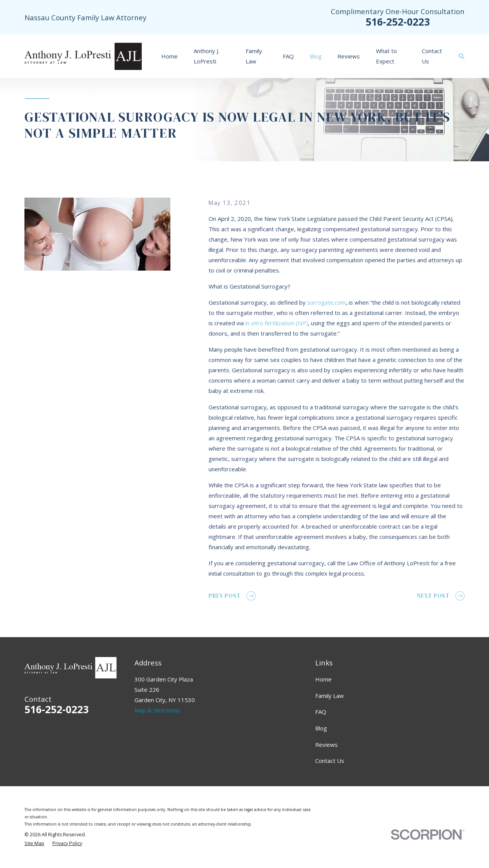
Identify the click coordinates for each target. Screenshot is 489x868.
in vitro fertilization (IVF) (277, 323)
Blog (321, 728)
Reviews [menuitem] (349, 56)
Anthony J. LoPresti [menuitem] (206, 56)
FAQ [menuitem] (288, 56)
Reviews (326, 745)
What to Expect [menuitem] (386, 56)
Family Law (330, 696)
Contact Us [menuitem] (432, 56)
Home (323, 679)
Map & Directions (157, 710)
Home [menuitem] (169, 56)
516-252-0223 (398, 22)
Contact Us (330, 761)
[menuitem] (34, 844)
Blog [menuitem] (316, 56)
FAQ (321, 712)
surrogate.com (326, 302)
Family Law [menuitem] (254, 56)
